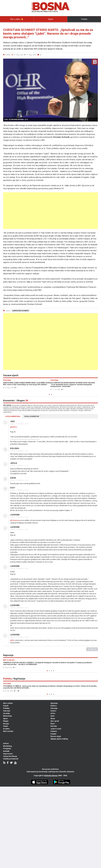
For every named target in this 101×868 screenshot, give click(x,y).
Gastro (53, 711)
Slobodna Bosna (51, 776)
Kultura (54, 706)
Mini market (8, 731)
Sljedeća (92, 649)
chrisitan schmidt (21, 311)
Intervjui (17, 25)
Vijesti (50, 19)
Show (53, 719)
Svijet (5, 726)
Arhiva (6, 743)
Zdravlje (54, 708)
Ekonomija (7, 716)
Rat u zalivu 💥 (17, 19)
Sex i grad (55, 721)
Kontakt (6, 751)
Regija (6, 721)
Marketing (7, 746)
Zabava (54, 731)
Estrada (54, 726)
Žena (53, 724)
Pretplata (7, 749)
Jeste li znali (56, 729)
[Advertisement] (50, 211)
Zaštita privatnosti (11, 759)
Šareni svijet (56, 736)
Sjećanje (54, 703)
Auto (52, 716)
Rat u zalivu (8, 703)
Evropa (6, 724)
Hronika (7, 713)
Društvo (6, 729)
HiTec (53, 713)
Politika (84, 19)
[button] (95, 61)
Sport (5, 719)
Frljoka (53, 734)
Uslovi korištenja (10, 756)
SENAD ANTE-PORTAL (59, 739)
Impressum (8, 754)
